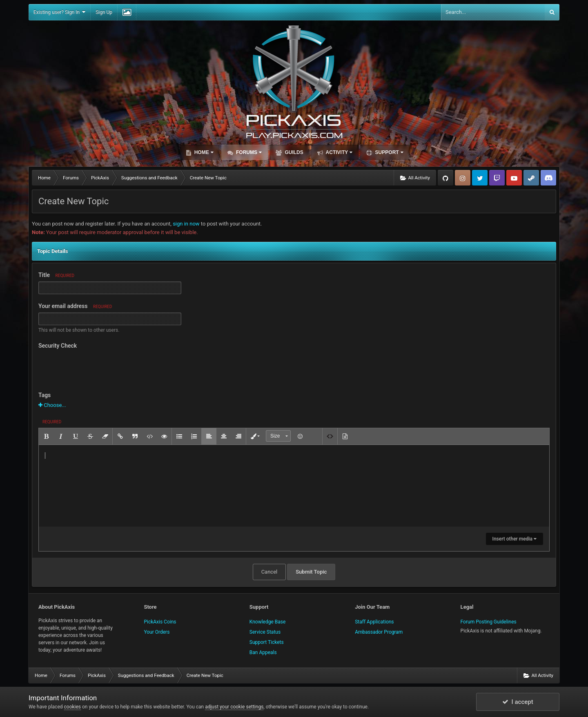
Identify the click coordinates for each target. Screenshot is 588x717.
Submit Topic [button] (311, 572)
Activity (339, 152)
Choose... (52, 405)
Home (203, 152)
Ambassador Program (379, 632)
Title (56, 275)
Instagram (463, 178)
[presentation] (100, 367)
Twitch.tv (497, 178)
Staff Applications (374, 622)
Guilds (293, 152)
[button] (46, 436)
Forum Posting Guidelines (489, 622)
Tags (45, 395)
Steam (531, 178)
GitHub (445, 178)
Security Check (58, 346)
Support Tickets (267, 642)
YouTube (514, 178)
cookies (73, 707)
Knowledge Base (268, 622)
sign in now (186, 224)
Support (388, 152)
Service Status (265, 632)
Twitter (480, 178)
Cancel (269, 572)
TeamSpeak (548, 178)
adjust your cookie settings (234, 707)
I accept (518, 702)
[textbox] (294, 486)
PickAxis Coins (160, 622)
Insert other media (514, 539)
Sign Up (104, 12)
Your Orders (157, 632)
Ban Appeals (263, 652)
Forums (248, 152)
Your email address (75, 306)
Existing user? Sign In (59, 12)
